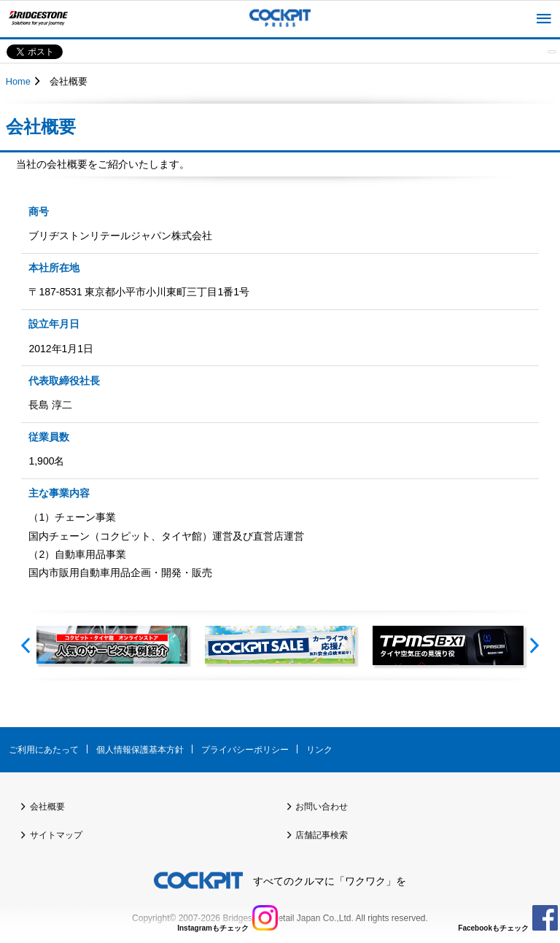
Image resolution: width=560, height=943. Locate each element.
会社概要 (47, 807)
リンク (319, 750)
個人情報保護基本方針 (140, 750)
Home (18, 81)
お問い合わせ (322, 807)
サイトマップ (56, 835)
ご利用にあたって (44, 750)
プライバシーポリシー (245, 750)
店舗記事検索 (322, 835)
